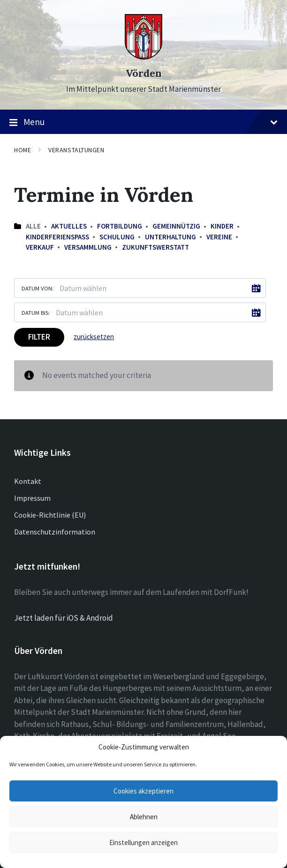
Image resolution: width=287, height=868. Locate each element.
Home (23, 150)
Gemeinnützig (176, 226)
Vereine (219, 237)
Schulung (117, 237)
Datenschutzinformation (55, 532)
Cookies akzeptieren (143, 791)
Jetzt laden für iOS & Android (64, 618)
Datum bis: (36, 312)
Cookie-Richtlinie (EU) (50, 515)
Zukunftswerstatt (155, 247)
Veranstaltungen (76, 150)
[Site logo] (143, 57)
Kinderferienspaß (57, 237)
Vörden (144, 73)
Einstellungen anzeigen (143, 842)
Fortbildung (120, 226)
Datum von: (38, 288)
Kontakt (28, 481)
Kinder (222, 226)
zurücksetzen (94, 337)
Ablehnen (144, 817)
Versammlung (88, 247)
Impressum (32, 498)
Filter (39, 337)
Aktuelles (69, 226)
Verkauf (40, 247)
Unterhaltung (170, 237)
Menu (143, 122)
